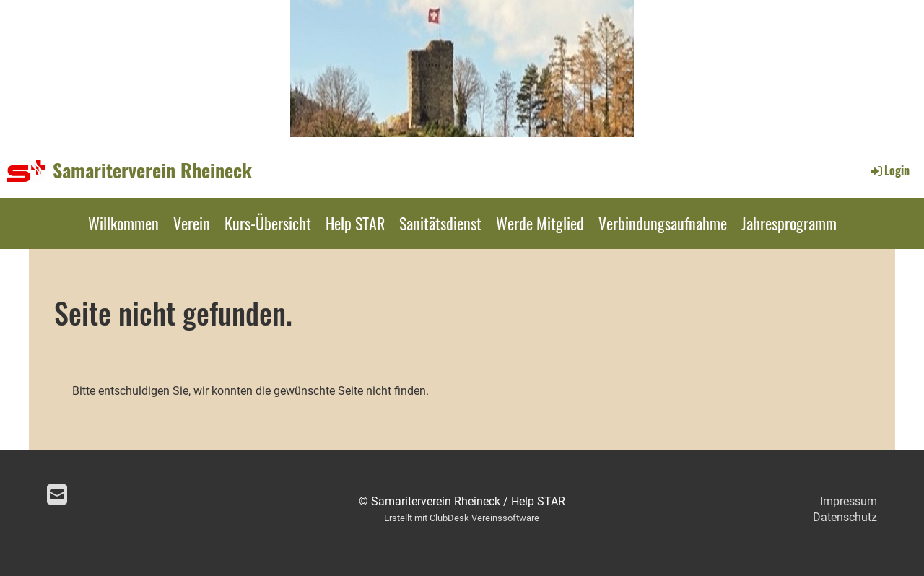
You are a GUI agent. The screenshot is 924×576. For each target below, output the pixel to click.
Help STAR (355, 223)
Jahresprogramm (789, 223)
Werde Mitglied (540, 223)
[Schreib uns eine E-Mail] (57, 495)
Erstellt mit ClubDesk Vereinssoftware (462, 518)
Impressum (849, 501)
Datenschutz (845, 517)
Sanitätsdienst (440, 223)
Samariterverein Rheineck (152, 170)
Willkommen (123, 223)
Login (889, 170)
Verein (192, 223)
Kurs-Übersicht (268, 223)
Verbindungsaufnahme (663, 223)
